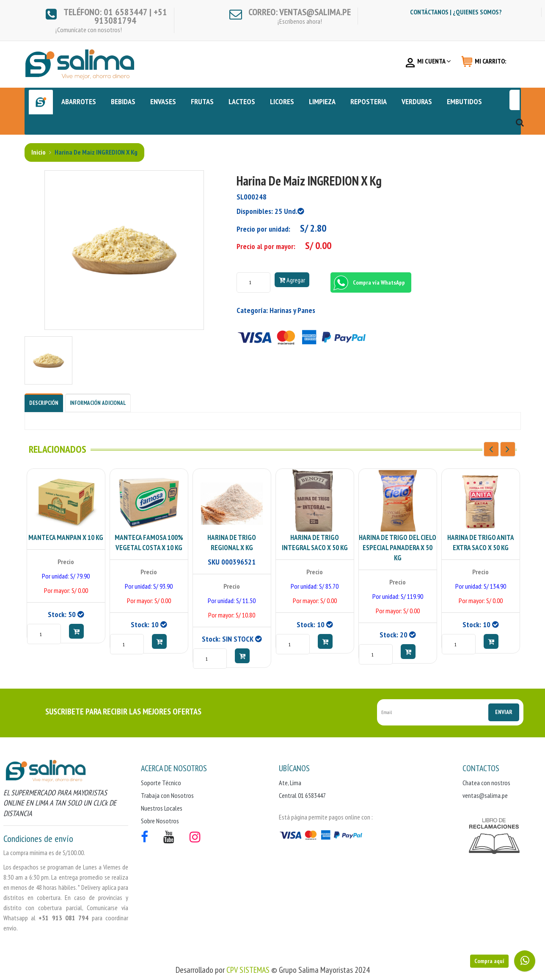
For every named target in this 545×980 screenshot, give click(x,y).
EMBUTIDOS (464, 101)
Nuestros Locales (162, 808)
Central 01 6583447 (302, 795)
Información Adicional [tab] (98, 403)
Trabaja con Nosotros (167, 795)
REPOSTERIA (369, 101)
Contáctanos (429, 12)
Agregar (292, 280)
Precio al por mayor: (266, 246)
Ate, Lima (290, 783)
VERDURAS (417, 101)
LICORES (282, 101)
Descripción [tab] (44, 403)
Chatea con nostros (486, 783)
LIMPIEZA (322, 101)
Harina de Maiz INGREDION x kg (95, 152)
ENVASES (163, 101)
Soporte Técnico (161, 783)
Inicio (39, 152)
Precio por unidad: (263, 229)
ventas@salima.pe (485, 795)
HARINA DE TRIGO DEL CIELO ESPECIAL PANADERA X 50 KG (398, 548)
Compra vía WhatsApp (368, 282)
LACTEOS (242, 101)
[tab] (49, 360)
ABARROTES (79, 101)
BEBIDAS (123, 101)
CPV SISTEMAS (248, 970)
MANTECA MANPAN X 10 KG (66, 537)
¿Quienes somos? (477, 12)
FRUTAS (202, 101)
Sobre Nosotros (160, 821)
